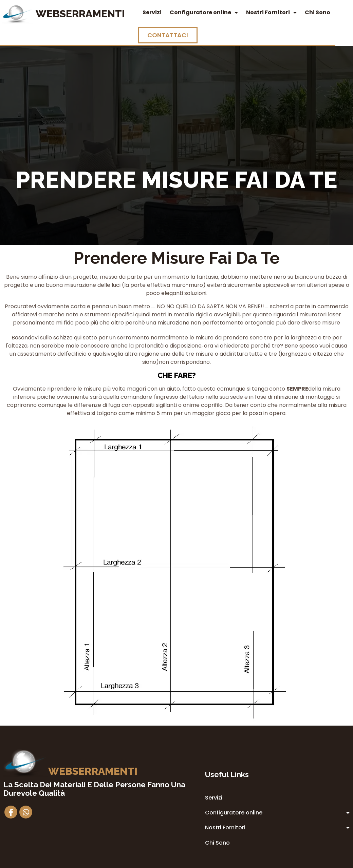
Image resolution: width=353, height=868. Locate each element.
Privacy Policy (218, 806)
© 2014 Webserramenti (177, 862)
